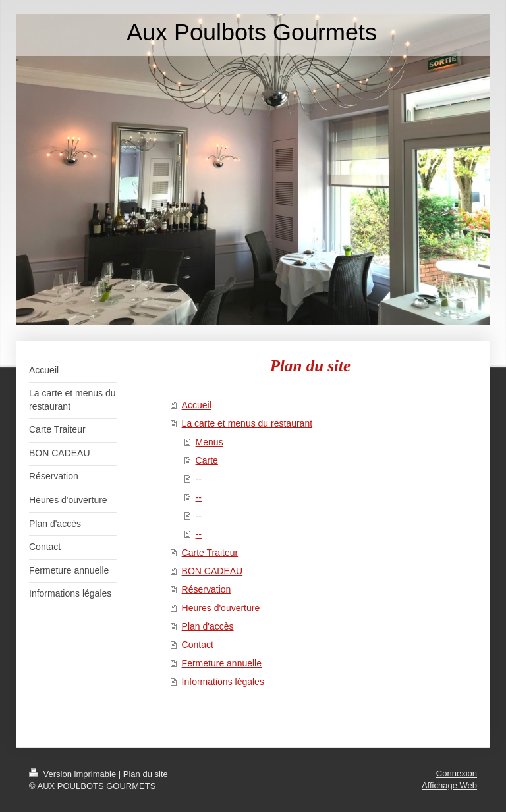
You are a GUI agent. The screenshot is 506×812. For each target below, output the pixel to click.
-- (199, 479)
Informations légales (223, 682)
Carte (207, 460)
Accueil (197, 405)
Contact (198, 645)
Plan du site (146, 774)
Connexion (457, 773)
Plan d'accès (208, 626)
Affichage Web (449, 785)
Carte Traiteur (210, 553)
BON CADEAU (212, 571)
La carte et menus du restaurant (247, 423)
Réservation (207, 589)
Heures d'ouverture (221, 608)
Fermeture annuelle (222, 663)
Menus (210, 442)
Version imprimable (74, 774)
